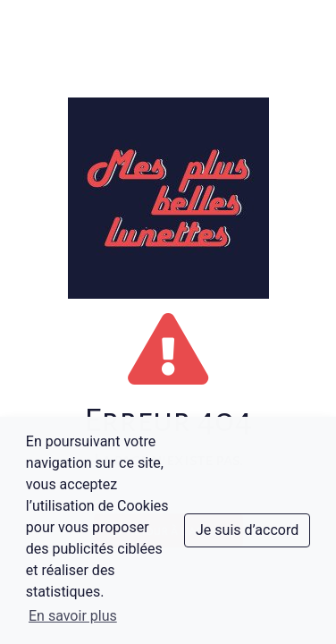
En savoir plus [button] (73, 616)
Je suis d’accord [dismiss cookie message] (247, 530)
